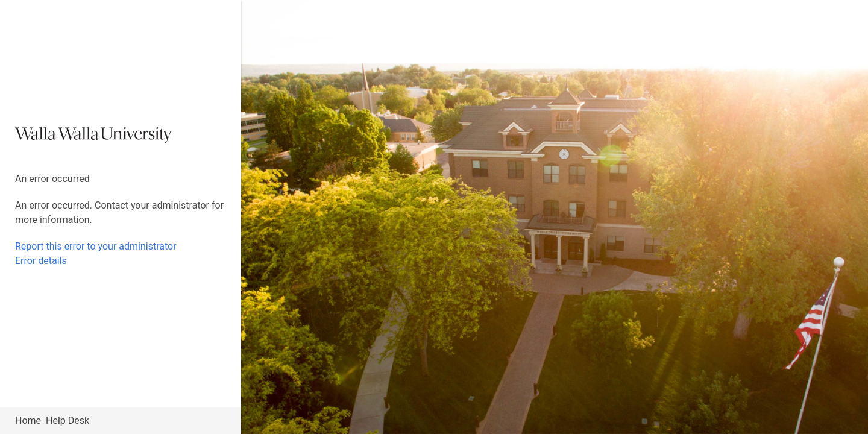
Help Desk (68, 420)
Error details (41, 261)
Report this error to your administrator (96, 246)
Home (28, 420)
